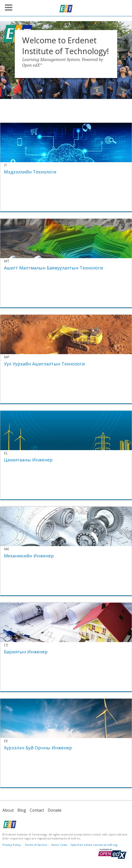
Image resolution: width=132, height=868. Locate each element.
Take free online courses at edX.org (94, 845)
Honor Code (59, 845)
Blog (22, 810)
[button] (9, 8)
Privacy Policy (12, 845)
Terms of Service (36, 845)
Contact (37, 810)
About (8, 810)
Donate (55, 810)
